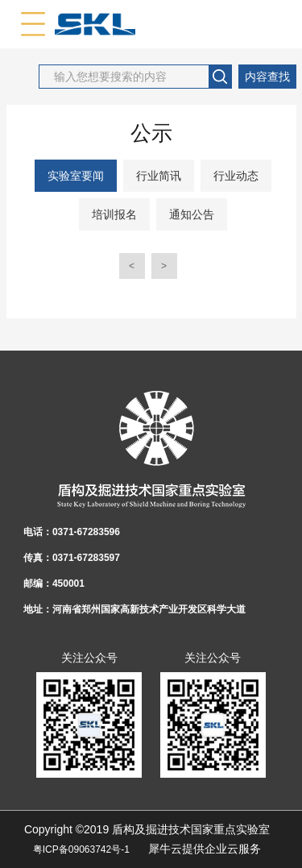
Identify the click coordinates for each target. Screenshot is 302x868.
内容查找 (267, 77)
